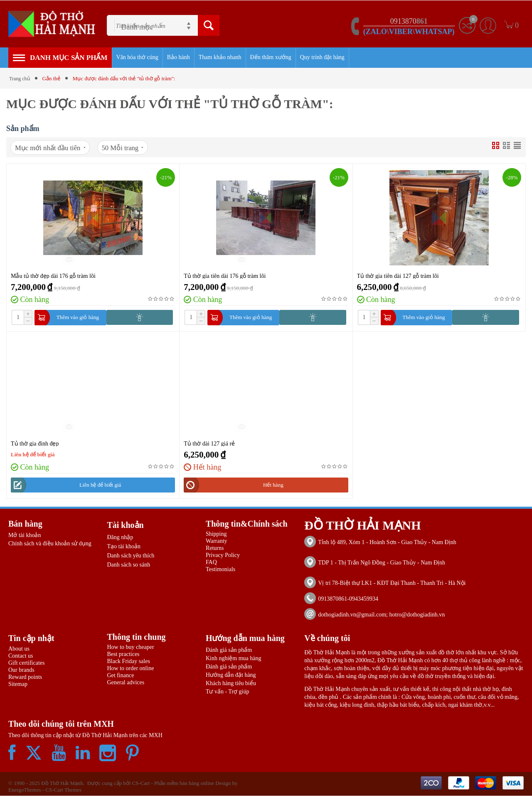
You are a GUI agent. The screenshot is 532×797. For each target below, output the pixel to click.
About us (19, 650)
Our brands (21, 671)
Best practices (123, 655)
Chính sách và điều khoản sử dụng (50, 545)
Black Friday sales (128, 662)
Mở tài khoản (25, 536)
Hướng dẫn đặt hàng (231, 676)
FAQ (211, 563)
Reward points (25, 678)
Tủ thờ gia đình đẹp (35, 444)
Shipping (216, 535)
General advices (126, 684)
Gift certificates (26, 664)
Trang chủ (20, 78)
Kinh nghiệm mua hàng (234, 660)
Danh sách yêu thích (131, 557)
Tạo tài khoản (124, 548)
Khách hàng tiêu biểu (231, 684)
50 (132, 148)
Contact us (21, 657)
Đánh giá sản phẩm (229, 651)
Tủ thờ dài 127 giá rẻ (209, 444)
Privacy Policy (223, 556)
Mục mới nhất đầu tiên (54, 148)
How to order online (130, 670)
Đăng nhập (120, 538)
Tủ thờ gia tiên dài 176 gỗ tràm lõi (225, 276)
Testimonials (220, 571)
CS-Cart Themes (63, 791)
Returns (215, 549)
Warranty (217, 542)
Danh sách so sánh (128, 566)
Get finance (120, 677)
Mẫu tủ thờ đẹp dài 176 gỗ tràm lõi (53, 276)
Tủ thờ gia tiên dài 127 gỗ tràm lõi (398, 276)
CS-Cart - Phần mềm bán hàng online (173, 784)
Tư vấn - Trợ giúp (228, 693)
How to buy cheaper (130, 648)
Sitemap (18, 685)
